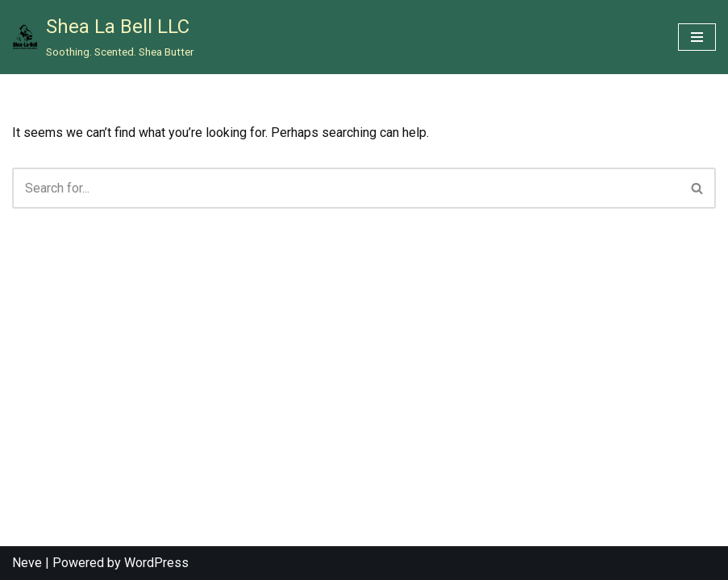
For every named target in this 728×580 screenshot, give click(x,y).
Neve (27, 563)
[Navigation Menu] (697, 37)
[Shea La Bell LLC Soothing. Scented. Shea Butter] (103, 37)
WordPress (156, 563)
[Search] (346, 188)
